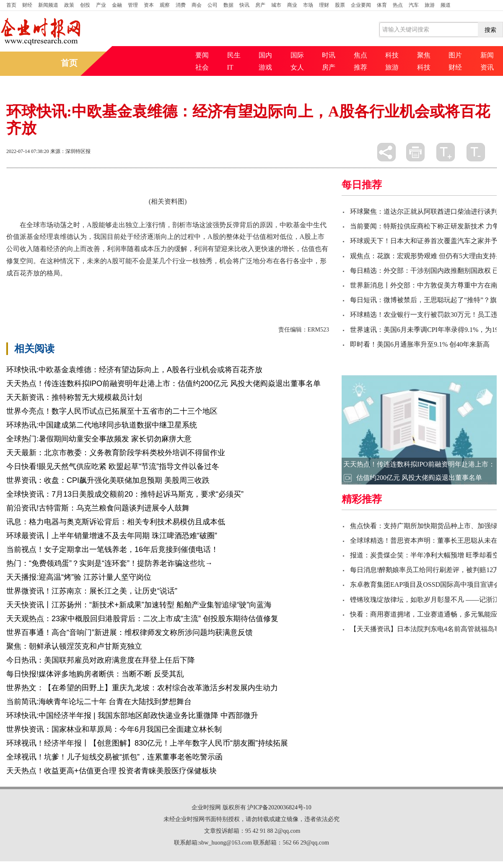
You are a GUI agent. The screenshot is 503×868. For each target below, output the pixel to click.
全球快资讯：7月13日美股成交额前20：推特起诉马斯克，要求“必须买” (125, 494)
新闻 (487, 55)
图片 (455, 55)
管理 (133, 5)
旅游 (430, 5)
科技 (392, 55)
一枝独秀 (134, 288)
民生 (234, 55)
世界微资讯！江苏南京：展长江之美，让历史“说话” (92, 591)
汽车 (414, 5)
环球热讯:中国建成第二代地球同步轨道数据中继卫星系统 (102, 425)
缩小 (476, 152)
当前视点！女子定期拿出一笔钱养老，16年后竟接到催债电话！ (112, 549)
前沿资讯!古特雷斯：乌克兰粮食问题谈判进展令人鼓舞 (98, 508)
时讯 (329, 55)
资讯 (487, 67)
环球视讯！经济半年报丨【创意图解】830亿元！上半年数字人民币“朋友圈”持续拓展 (147, 743)
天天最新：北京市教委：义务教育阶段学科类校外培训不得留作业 (116, 453)
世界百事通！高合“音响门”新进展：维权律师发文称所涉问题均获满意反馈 (130, 632)
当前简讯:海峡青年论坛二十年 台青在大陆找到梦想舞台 (99, 702)
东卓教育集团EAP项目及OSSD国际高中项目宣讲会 (425, 584)
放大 (446, 152)
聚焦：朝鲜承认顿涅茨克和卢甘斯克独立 (74, 646)
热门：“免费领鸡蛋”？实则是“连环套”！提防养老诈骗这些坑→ (109, 563)
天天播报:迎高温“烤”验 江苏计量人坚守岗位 (79, 577)
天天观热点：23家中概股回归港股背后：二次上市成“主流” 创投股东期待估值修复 (142, 619)
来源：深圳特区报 (70, 151)
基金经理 (162, 288)
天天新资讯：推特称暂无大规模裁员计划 (74, 397)
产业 (101, 5)
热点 (398, 5)
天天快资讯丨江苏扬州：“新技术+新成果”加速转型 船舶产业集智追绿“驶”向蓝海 (139, 605)
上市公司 (105, 288)
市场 (308, 5)
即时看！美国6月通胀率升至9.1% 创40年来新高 (420, 344)
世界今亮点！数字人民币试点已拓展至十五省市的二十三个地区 (112, 411)
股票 (340, 5)
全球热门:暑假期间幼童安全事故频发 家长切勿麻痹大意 (99, 439)
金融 (117, 5)
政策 (69, 5)
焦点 (360, 55)
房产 (260, 5)
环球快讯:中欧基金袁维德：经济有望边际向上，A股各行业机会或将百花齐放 (134, 370)
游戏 (265, 67)
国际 (297, 55)
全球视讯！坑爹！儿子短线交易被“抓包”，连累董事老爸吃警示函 (114, 757)
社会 (202, 67)
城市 (276, 5)
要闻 (202, 55)
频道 (446, 5)
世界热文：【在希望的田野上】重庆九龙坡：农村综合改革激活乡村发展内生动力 (142, 688)
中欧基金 (77, 288)
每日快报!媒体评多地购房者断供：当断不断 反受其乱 (95, 674)
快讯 (244, 5)
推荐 (360, 67)
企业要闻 (361, 5)
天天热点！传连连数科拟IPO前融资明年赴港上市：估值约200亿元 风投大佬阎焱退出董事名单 (163, 383)
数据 (228, 5)
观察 (165, 5)
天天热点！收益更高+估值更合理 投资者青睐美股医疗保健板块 (111, 771)
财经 (27, 5)
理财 (324, 5)
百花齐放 (48, 288)
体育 (382, 5)
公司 (213, 5)
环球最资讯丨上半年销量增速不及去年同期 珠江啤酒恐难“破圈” (112, 536)
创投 (85, 5)
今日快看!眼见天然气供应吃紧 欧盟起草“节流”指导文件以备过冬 (113, 466)
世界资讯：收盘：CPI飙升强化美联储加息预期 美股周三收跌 (108, 480)
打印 (415, 152)
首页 (11, 5)
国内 (265, 55)
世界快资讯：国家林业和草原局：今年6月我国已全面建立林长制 (114, 729)
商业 (292, 5)
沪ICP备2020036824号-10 (279, 807)
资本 (149, 5)
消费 (181, 5)
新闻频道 (48, 5)
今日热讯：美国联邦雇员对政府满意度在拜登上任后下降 (101, 660)
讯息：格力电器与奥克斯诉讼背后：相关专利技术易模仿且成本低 (116, 522)
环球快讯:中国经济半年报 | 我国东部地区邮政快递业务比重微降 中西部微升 (132, 715)
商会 (197, 5)
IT (230, 67)
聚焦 (424, 55)
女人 (297, 67)
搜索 (490, 30)
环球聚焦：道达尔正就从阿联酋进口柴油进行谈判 (424, 211)
